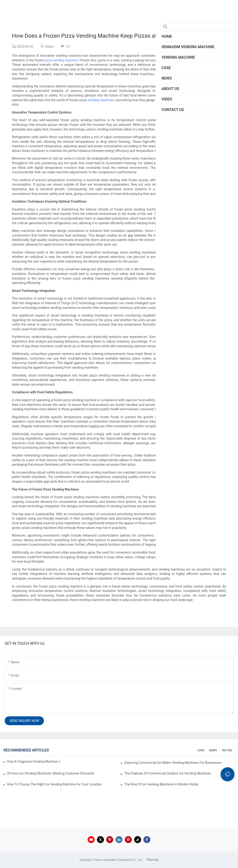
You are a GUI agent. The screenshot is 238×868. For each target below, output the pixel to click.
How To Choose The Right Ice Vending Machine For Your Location (54, 784)
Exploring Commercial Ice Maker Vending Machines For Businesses (173, 763)
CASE (201, 750)
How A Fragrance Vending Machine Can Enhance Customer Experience (34, 761)
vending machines (101, 100)
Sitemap (152, 860)
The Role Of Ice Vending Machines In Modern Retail (161, 784)
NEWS (213, 750)
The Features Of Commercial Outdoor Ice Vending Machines (168, 773)
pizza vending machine (61, 60)
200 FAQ (227, 750)
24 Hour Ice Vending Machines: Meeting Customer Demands (51, 773)
